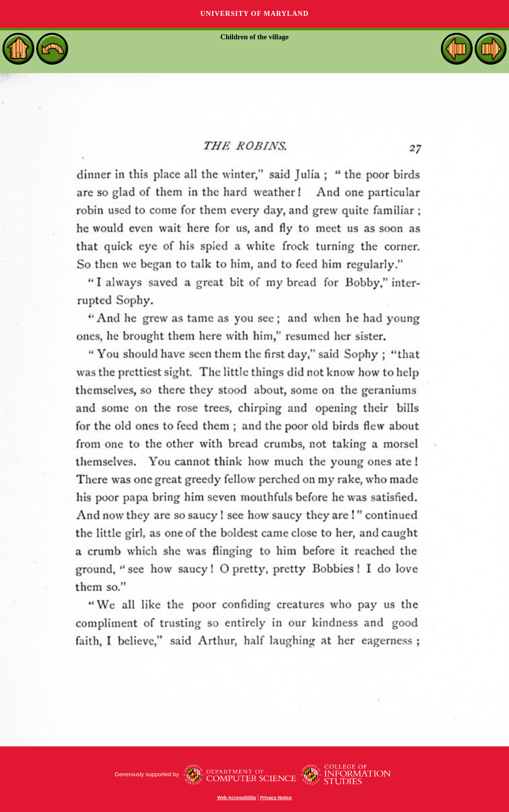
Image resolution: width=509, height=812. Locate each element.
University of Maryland (254, 14)
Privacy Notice (276, 798)
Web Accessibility (237, 798)
